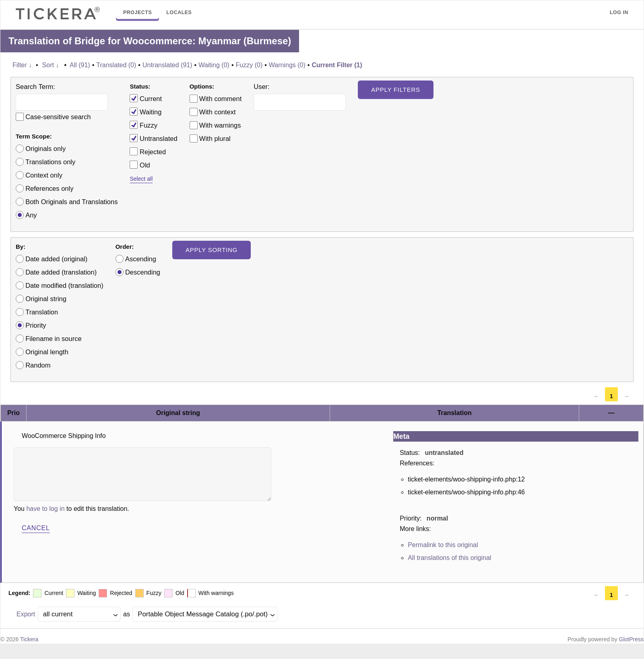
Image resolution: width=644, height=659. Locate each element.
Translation (42, 312)
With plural (215, 138)
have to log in (45, 509)
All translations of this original (449, 558)
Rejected (148, 151)
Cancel (36, 528)
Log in (619, 12)
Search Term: (35, 87)
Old (140, 165)
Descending (143, 272)
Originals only (45, 149)
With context (218, 112)
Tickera (29, 639)
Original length (47, 352)
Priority (36, 325)
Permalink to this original (443, 545)
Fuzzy (143, 125)
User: (261, 87)
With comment (220, 99)
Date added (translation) (61, 272)
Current (146, 98)
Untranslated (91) (167, 65)
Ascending (141, 259)
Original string (46, 299)
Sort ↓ (51, 65)
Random (38, 365)
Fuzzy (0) (249, 65)
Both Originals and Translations (71, 202)
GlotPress (631, 639)
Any (31, 215)
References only (49, 188)
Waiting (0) (214, 65)
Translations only (50, 162)
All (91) (80, 65)
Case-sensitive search (58, 117)
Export (26, 614)
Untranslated (153, 138)
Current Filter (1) (337, 65)
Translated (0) (116, 65)
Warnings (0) (287, 65)
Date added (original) (56, 259)
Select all (141, 179)
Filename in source (53, 339)
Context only (44, 175)
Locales (179, 12)
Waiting (146, 112)
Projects (137, 12)
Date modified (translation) (64, 285)
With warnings (220, 125)
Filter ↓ (22, 65)
